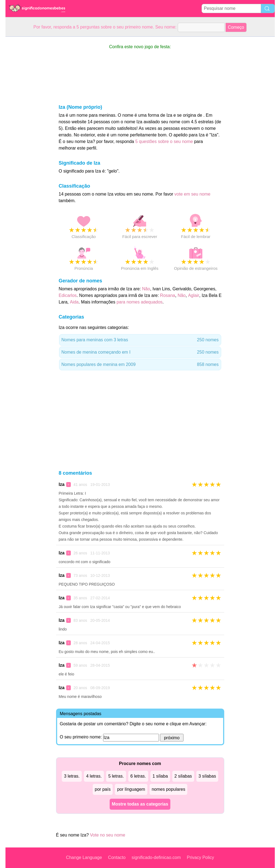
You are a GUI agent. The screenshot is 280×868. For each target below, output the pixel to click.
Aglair (194, 295)
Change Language (84, 857)
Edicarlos (68, 295)
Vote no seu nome (108, 835)
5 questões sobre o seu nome (164, 141)
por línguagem (131, 789)
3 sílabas (207, 776)
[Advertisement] (27, 119)
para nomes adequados (139, 302)
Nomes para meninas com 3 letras (140, 340)
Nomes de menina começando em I (140, 352)
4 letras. (94, 776)
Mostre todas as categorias (140, 804)
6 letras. (138, 776)
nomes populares (169, 789)
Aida (74, 302)
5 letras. (116, 776)
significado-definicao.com (156, 857)
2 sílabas (183, 776)
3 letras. (72, 776)
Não (146, 289)
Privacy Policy (200, 857)
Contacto (117, 857)
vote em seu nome (192, 194)
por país (103, 789)
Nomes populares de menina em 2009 (140, 365)
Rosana (167, 295)
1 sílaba (160, 776)
